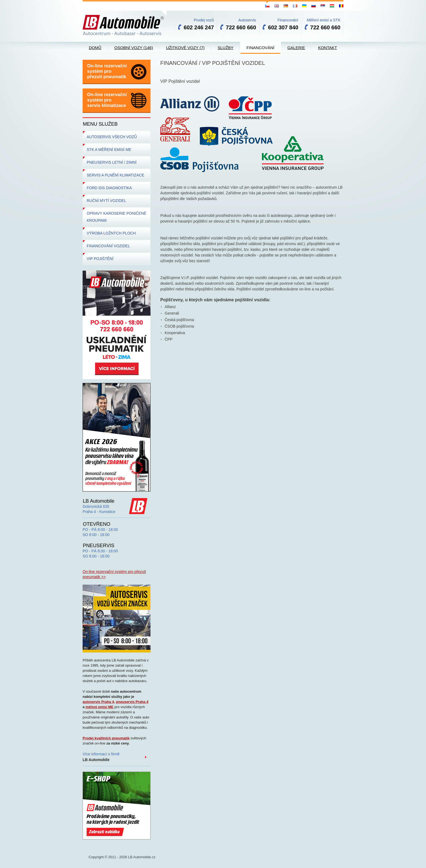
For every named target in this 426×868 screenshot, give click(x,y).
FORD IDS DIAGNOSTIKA (109, 188)
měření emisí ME (100, 707)
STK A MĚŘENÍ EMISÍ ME (109, 150)
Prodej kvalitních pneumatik (106, 738)
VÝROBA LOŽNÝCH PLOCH (111, 233)
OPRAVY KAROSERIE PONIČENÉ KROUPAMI (117, 217)
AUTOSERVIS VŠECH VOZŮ (112, 137)
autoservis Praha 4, (99, 702)
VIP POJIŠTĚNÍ (100, 259)
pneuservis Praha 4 (132, 702)
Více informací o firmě (101, 757)
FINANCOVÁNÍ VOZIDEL (108, 246)
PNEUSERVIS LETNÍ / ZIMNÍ (112, 162)
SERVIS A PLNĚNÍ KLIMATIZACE (115, 175)
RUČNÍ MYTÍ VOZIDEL (106, 201)
